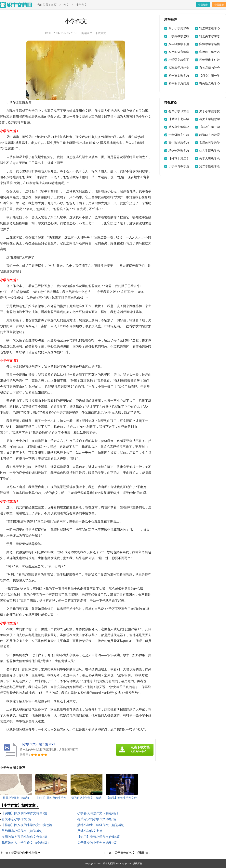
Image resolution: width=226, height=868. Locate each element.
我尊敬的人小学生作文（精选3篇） (26, 843)
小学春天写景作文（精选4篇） (99, 813)
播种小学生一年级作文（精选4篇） (102, 825)
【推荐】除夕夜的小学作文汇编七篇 (27, 825)
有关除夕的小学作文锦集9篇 (97, 819)
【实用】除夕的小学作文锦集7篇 (24, 813)
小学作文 (82, 5)
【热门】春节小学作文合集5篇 (99, 837)
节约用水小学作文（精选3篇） (23, 831)
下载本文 (101, 33)
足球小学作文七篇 (90, 831)
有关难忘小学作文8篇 (17, 819)
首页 (54, 5)
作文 (66, 5)
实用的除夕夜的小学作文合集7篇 (24, 837)
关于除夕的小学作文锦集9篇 (97, 843)
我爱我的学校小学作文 (26, 853)
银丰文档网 (109, 863)
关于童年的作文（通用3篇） (133, 853)
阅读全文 (87, 33)
